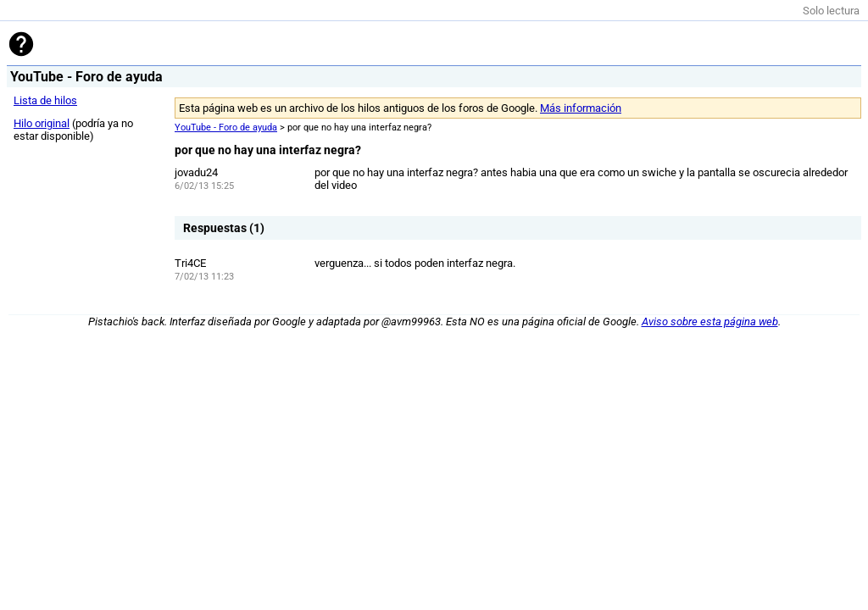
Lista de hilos (45, 100)
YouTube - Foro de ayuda (226, 128)
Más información (581, 108)
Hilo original (42, 123)
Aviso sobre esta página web (710, 322)
